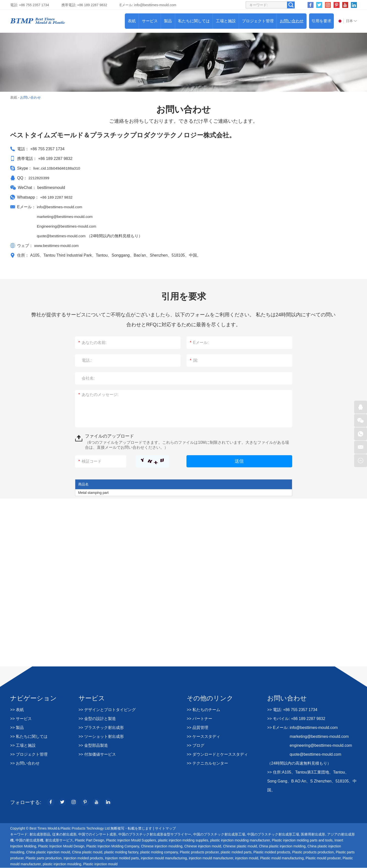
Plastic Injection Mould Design (61, 846)
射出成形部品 (40, 835)
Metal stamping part (93, 493)
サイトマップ (165, 829)
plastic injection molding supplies (183, 840)
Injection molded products (83, 858)
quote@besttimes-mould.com (63, 236)
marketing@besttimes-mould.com (66, 217)
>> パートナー (199, 719)
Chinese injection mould (203, 846)
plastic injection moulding (62, 864)
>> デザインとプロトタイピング (107, 710)
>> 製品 (17, 728)
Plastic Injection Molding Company (113, 846)
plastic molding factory (121, 852)
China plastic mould (87, 852)
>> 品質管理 (197, 728)
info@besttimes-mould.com (155, 5)
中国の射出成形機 (29, 840)
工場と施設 (226, 21)
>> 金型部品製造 (93, 745)
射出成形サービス (59, 840)
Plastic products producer (199, 852)
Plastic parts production (44, 858)
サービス (150, 21)
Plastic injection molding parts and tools (302, 840)
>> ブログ (196, 745)
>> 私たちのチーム (203, 710)
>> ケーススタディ (203, 736)
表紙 (132, 21)
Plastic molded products (272, 852)
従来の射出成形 (64, 835)
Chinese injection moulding (162, 846)
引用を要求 (321, 21)
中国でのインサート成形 (97, 835)
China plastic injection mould (48, 852)
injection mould (247, 858)
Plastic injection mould (100, 864)
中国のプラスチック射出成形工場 (219, 835)
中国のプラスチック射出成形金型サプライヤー (155, 835)
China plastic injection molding (282, 846)
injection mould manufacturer (211, 858)
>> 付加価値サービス (97, 754)
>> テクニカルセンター (207, 763)
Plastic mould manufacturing (282, 858)
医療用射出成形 (313, 835)
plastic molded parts (236, 852)
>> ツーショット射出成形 (101, 736)
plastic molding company (159, 852)
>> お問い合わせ (25, 763)
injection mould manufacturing (164, 858)
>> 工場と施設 (23, 745)
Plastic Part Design (89, 840)
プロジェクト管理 (258, 21)
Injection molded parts (122, 858)
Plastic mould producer (323, 858)
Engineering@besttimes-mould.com (68, 226)
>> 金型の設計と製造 (97, 719)
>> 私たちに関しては (29, 736)
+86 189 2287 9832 (57, 197)
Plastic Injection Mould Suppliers (131, 840)
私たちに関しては (194, 21)
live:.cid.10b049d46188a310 (58, 168)
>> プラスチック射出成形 (101, 728)
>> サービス (21, 719)
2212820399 (39, 178)
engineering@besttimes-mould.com (321, 745)
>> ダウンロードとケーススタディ (217, 754)
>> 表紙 (17, 710)
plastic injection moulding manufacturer (240, 840)
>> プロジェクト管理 (29, 754)
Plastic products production (313, 852)
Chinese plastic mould (240, 846)
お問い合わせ (292, 21)
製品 (168, 21)
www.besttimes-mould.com (58, 246)
